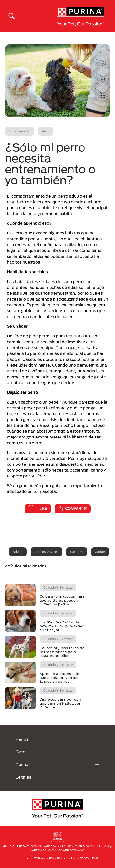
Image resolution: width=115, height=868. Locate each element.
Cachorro (77, 552)
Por (59, 348)
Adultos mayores (46, 552)
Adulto (18, 552)
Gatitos (100, 552)
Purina (22, 764)
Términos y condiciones (46, 858)
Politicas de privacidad (83, 858)
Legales (23, 777)
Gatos (22, 752)
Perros (22, 739)
